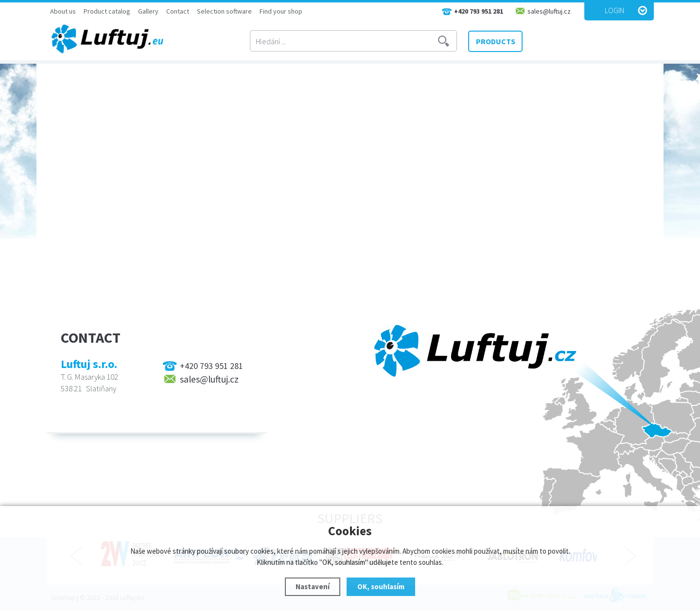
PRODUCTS (496, 41)
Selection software (224, 11)
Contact (178, 11)
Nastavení (313, 587)
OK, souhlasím (381, 587)
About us (63, 11)
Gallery (148, 11)
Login (614, 10)
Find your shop (281, 11)
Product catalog (107, 11)
